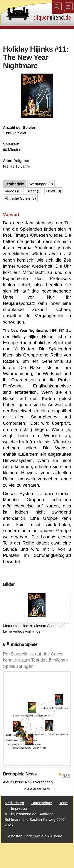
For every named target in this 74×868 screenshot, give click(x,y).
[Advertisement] (37, 37)
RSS (66, 776)
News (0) (54, 191)
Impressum (20, 808)
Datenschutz (42, 803)
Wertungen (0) (41, 184)
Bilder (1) (34, 191)
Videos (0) (13, 191)
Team (64, 803)
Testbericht (15, 184)
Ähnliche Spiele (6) (20, 198)
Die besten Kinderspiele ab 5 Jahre (33, 836)
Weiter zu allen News (37, 789)
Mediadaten (14, 803)
